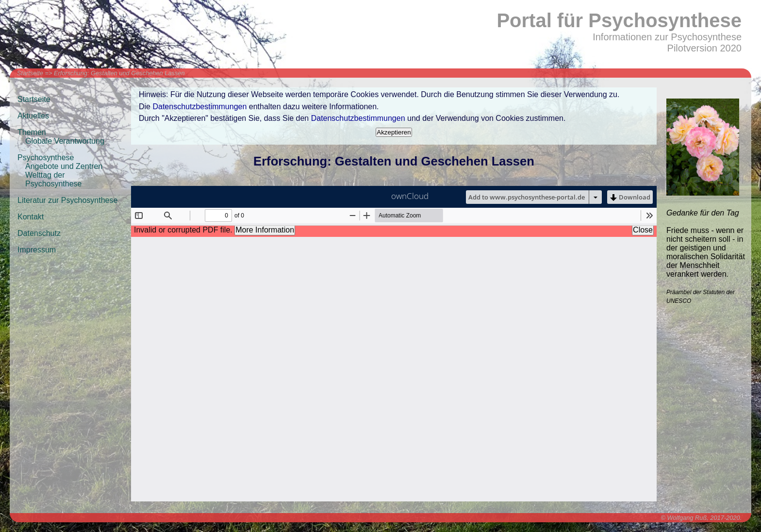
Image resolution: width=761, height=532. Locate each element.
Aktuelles (33, 116)
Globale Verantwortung (65, 141)
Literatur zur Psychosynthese (67, 200)
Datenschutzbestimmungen (199, 107)
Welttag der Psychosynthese (54, 179)
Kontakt (31, 217)
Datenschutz (39, 233)
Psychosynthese (46, 158)
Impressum (37, 250)
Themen (32, 132)
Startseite (30, 73)
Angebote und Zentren (64, 166)
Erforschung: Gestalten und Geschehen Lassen (119, 73)
